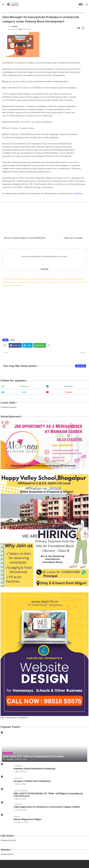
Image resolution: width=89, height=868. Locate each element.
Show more (81, 366)
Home (4, 13)
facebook (68, 386)
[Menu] (3, 4)
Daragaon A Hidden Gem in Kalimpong (32, 781)
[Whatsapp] (40, 345)
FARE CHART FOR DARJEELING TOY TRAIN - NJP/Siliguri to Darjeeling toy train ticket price (48, 795)
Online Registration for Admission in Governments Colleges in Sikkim (47, 807)
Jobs (10, 13)
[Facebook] (15, 345)
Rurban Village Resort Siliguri (27, 819)
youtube (68, 392)
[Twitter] (27, 345)
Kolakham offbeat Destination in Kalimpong (34, 769)
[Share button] (49, 345)
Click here (78, 193)
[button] (81, 4)
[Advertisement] (44, 219)
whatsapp (24, 386)
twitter (24, 392)
